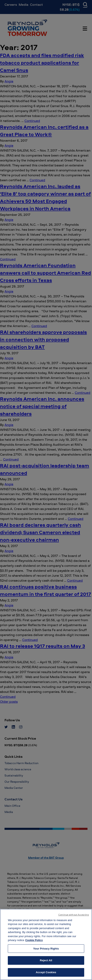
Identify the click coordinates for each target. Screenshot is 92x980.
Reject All (46, 964)
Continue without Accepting (74, 918)
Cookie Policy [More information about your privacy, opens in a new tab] (34, 944)
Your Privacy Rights (46, 952)
